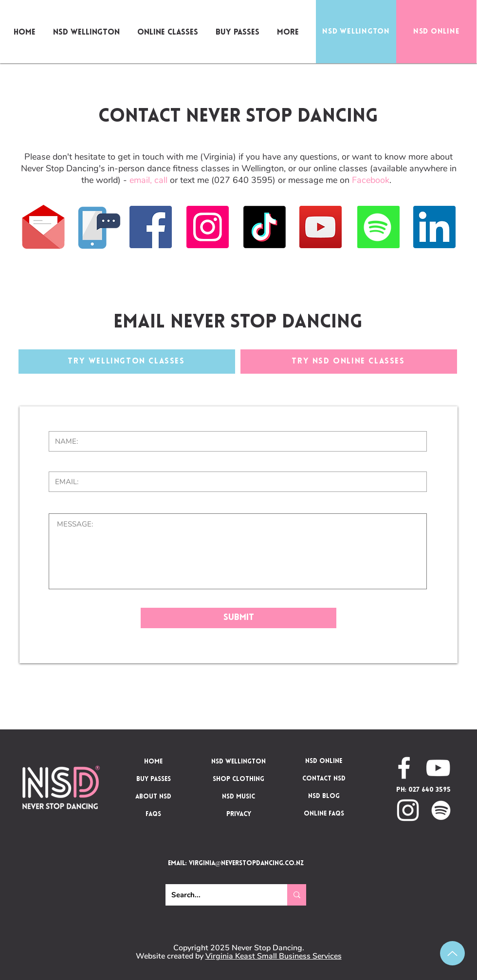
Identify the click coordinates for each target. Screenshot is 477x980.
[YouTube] (321, 227)
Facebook (371, 180)
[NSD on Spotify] (441, 810)
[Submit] (238, 618)
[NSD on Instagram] (408, 810)
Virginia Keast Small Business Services (274, 956)
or (167, 180)
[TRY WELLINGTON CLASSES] (127, 362)
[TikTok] (265, 227)
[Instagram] (208, 227)
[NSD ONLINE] (436, 32)
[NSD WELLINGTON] (356, 32)
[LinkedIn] (434, 227)
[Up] (452, 953)
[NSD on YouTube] (438, 768)
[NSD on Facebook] (404, 768)
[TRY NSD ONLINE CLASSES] (349, 362)
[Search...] (219, 895)
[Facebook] (151, 227)
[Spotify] (377, 227)
